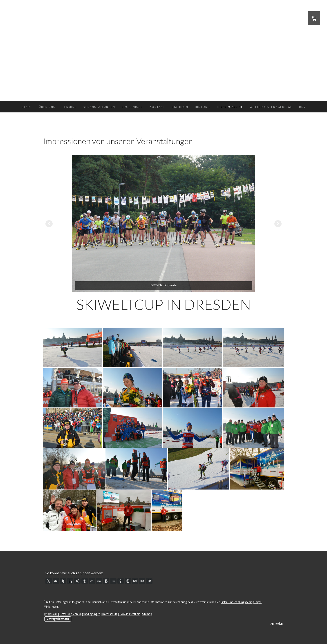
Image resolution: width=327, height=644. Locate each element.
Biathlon (180, 107)
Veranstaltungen (99, 107)
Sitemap (147, 614)
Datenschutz (110, 614)
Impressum (51, 614)
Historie (203, 107)
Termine (69, 107)
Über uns (47, 107)
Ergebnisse (132, 107)
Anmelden (277, 624)
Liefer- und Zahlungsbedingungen (241, 602)
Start (27, 107)
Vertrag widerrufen (58, 619)
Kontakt (157, 107)
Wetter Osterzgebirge (271, 107)
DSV (302, 107)
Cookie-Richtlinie (130, 614)
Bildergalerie (230, 107)
